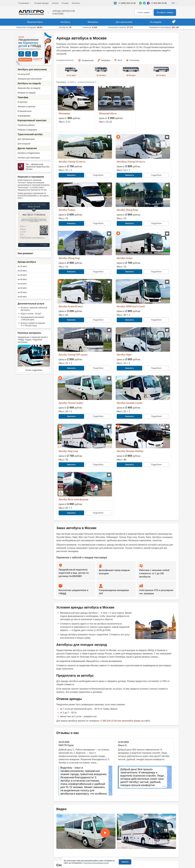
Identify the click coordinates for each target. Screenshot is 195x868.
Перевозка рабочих (26, 125)
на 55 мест (22, 292)
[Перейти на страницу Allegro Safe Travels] (64, 867)
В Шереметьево (25, 111)
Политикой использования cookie (96, 863)
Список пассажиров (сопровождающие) (160, 847)
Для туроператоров (26, 139)
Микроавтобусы (35, 22)
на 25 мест (22, 266)
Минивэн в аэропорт (27, 107)
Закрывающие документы (69, 736)
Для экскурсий (24, 144)
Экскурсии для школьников (30, 79)
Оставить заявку (165, 12)
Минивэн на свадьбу (27, 93)
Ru (173, 3)
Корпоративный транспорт (32, 120)
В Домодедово (24, 116)
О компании (23, 3)
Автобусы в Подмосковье (29, 153)
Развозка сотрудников (27, 130)
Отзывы (65, 3)
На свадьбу (156, 22)
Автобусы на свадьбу (29, 83)
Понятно (125, 862)
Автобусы (65, 22)
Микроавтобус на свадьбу (29, 88)
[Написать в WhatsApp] (140, 3)
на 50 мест (22, 288)
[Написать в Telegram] (144, 3)
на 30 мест (22, 271)
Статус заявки (143, 12)
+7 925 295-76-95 (159, 3)
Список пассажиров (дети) (154, 843)
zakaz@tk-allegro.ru (88, 755)
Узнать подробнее (34, 370)
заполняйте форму (131, 575)
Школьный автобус (94, 853)
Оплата (55, 3)
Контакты (76, 3)
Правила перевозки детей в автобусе (124, 856)
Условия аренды (41, 3)
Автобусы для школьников (32, 69)
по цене (71, 82)
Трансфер (23, 97)
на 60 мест (22, 297)
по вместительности (86, 82)
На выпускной (24, 74)
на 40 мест (22, 279)
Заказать (148, 127)
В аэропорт (23, 102)
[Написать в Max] (148, 3)
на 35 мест (22, 275)
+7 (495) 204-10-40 (34, 843)
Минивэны (93, 22)
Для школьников (124, 22)
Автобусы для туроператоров (92, 844)
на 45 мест (22, 284)
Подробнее (165, 127)
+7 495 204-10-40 (108, 575)
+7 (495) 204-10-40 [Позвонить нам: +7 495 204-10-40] (125, 3)
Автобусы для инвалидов (29, 158)
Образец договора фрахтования (157, 851)
